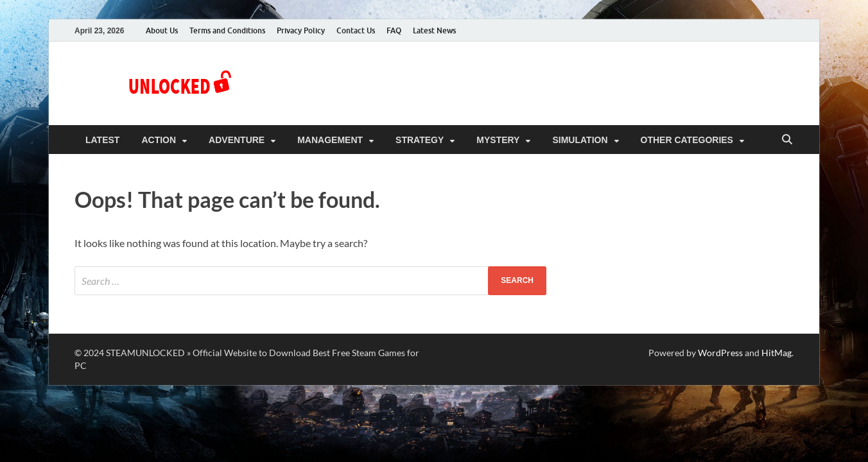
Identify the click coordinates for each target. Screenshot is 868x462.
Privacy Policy (301, 30)
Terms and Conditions (227, 30)
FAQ (394, 30)
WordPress (720, 353)
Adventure (237, 140)
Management (330, 140)
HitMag (777, 353)
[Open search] (787, 140)
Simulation (580, 140)
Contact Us (356, 30)
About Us (162, 30)
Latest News (434, 30)
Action (159, 140)
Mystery (498, 140)
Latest (102, 140)
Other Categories (687, 140)
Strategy (420, 140)
